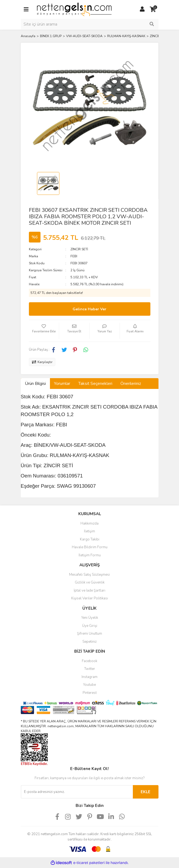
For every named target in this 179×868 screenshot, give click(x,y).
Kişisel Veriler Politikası (90, 598)
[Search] (90, 24)
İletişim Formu (90, 555)
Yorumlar (62, 384)
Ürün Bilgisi (35, 384)
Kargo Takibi (90, 539)
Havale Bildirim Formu (90, 547)
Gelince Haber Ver (89, 309)
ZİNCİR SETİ (79, 249)
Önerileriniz (131, 384)
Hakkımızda (89, 523)
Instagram (89, 677)
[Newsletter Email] (77, 792)
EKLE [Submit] (146, 792)
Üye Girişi (90, 626)
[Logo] (74, 9)
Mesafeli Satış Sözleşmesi (89, 575)
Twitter (90, 669)
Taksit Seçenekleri (95, 384)
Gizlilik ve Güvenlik (90, 582)
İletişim (89, 531)
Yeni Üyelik (90, 618)
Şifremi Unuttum (89, 634)
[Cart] (153, 9)
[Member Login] (142, 9)
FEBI (74, 256)
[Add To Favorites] (44, 331)
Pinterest (90, 693)
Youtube (89, 685)
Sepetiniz (89, 642)
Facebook (89, 661)
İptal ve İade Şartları (89, 591)
